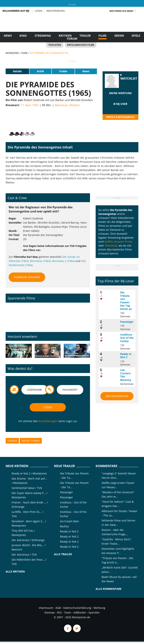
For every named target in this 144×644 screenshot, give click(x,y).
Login (38, 11)
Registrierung (56, 11)
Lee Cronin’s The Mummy (126, 375)
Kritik (40, 71)
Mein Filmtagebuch (120, 117)
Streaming (43, 36)
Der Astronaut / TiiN (24, 555)
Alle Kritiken (15, 571)
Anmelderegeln (48, 421)
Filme (102, 36)
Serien (119, 36)
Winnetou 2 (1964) (63, 261)
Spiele (136, 36)
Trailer (85, 36)
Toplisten (55, 45)
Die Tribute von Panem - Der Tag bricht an (126, 301)
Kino (23, 36)
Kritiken (65, 36)
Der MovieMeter (117, 396)
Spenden (94, 612)
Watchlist (129, 79)
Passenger (127, 322)
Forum (72, 39)
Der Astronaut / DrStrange (28, 540)
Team (68, 612)
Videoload (111, 245)
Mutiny (64, 526)
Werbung (99, 608)
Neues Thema (31, 441)
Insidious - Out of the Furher (127, 338)
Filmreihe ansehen (27, 277)
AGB (58, 608)
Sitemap (49, 612)
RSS (59, 612)
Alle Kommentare (109, 589)
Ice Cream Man (69, 521)
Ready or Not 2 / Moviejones (29, 473)
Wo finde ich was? (121, 11)
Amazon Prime (123, 242)
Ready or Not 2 (126, 356)
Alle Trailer (63, 554)
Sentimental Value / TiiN (27, 488)
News (8, 36)
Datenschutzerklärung (77, 608)
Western (75, 105)
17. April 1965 (30, 105)
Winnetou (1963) (40, 261)
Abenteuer (61, 105)
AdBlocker (80, 612)
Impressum (46, 608)
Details (17, 71)
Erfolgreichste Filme (81, 45)
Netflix (108, 242)
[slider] (120, 98)
